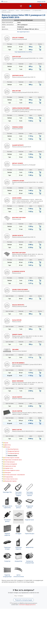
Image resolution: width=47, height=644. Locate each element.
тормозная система (10, 466)
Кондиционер (9, 477)
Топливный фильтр (13, 453)
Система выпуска (10, 462)
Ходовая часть (9, 468)
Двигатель (8, 445)
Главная (4, 10)
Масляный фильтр (13, 449)
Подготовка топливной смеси (13, 460)
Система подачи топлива (12, 458)
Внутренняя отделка (11, 481)
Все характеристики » (24, 32)
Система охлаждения (11, 464)
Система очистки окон (11, 479)
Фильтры (7, 447)
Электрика (8, 472)
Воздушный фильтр (13, 451)
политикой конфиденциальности (27, 605)
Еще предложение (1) (24, 52)
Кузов (6, 443)
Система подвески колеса (12, 470)
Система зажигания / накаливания (15, 475)
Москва (5, 2)
